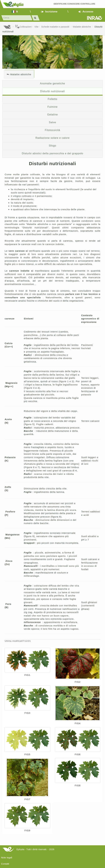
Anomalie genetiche (52, 83)
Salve (52, 122)
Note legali (7, 858)
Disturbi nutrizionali (52, 91)
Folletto (52, 99)
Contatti (5, 864)
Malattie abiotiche (82, 27)
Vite (36, 27)
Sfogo (52, 146)
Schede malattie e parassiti (56, 27)
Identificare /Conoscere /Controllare (74, 4)
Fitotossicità (53, 130)
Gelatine (53, 115)
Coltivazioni (23, 27)
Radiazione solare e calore (53, 138)
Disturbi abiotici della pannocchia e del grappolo (52, 153)
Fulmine (52, 107)
